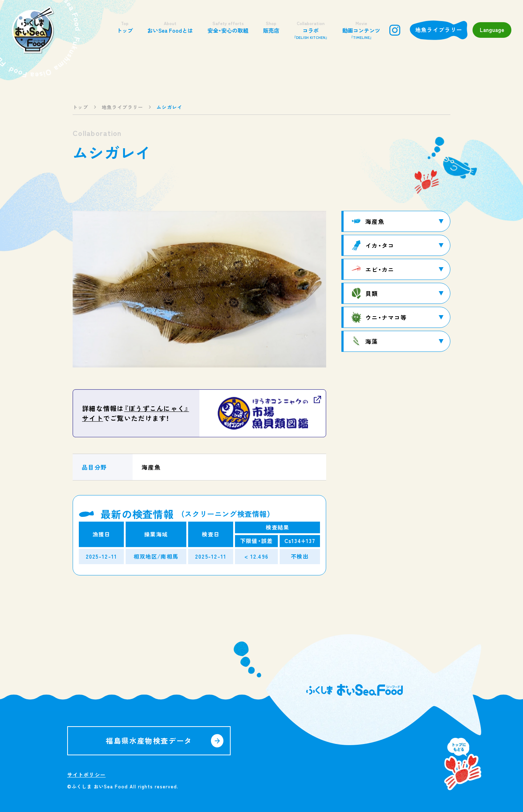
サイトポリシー (86, 775)
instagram (395, 30)
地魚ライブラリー (439, 30)
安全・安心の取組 (228, 27)
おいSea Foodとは (170, 27)
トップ (125, 27)
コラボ (311, 30)
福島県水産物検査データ (149, 741)
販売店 (271, 27)
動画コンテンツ (361, 30)
